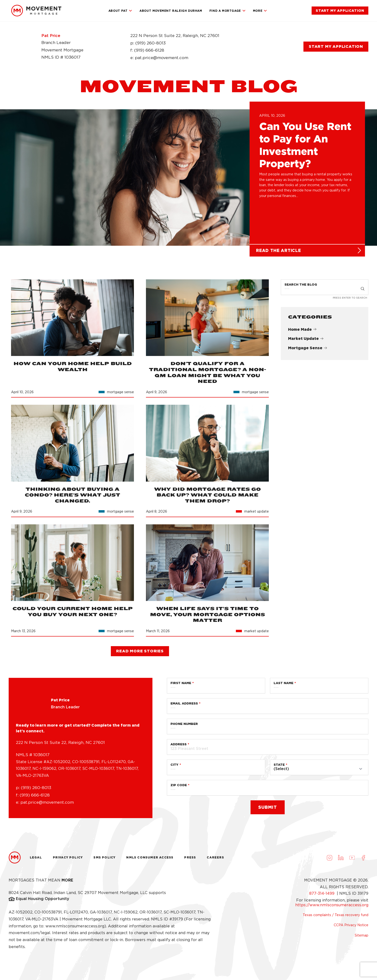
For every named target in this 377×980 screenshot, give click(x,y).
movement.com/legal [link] (29, 935)
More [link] (260, 11)
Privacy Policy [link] (68, 860)
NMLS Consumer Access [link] (150, 860)
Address (179, 746)
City (174, 767)
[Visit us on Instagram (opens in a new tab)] (329, 860)
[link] (36, 11)
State (279, 767)
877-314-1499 (322, 896)
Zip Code (179, 787)
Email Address (184, 706)
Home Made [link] (302, 331)
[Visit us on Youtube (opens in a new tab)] (352, 860)
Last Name (283, 685)
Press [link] (190, 860)
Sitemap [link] (361, 937)
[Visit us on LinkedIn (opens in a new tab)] (341, 860)
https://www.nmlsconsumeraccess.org (332, 907)
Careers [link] (215, 860)
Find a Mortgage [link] (228, 11)
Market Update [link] (306, 341)
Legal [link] (36, 860)
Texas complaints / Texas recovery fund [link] (336, 917)
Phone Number (184, 726)
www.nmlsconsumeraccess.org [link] (75, 928)
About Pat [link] (120, 11)
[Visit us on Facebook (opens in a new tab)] (363, 860)
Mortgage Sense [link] (308, 350)
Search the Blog (301, 287)
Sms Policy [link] (104, 860)
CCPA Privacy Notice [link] (351, 927)
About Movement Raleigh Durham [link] (171, 11)
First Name (181, 685)
